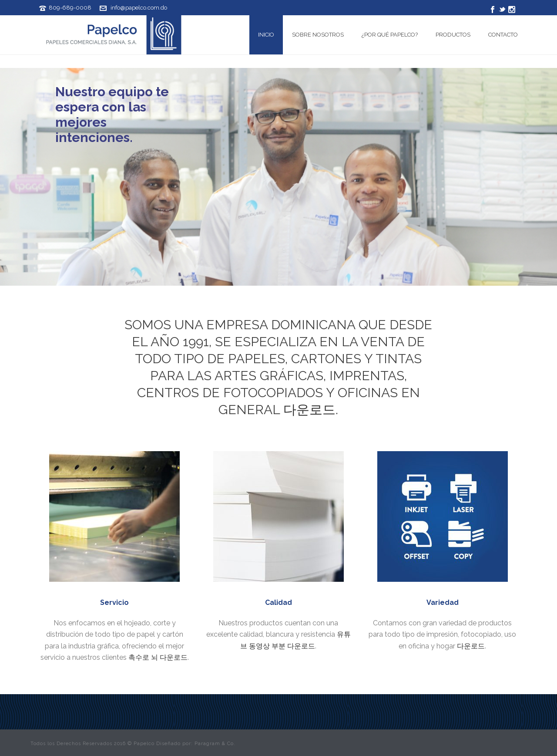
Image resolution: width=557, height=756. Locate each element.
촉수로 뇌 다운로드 (158, 657)
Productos (453, 35)
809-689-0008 (70, 8)
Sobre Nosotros (318, 35)
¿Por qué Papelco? (390, 35)
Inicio (266, 35)
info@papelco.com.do (139, 8)
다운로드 (309, 410)
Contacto (503, 35)
